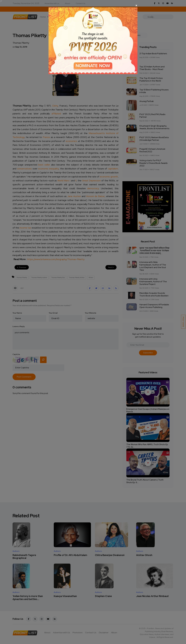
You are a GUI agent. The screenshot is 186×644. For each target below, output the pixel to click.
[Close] (93, 6)
